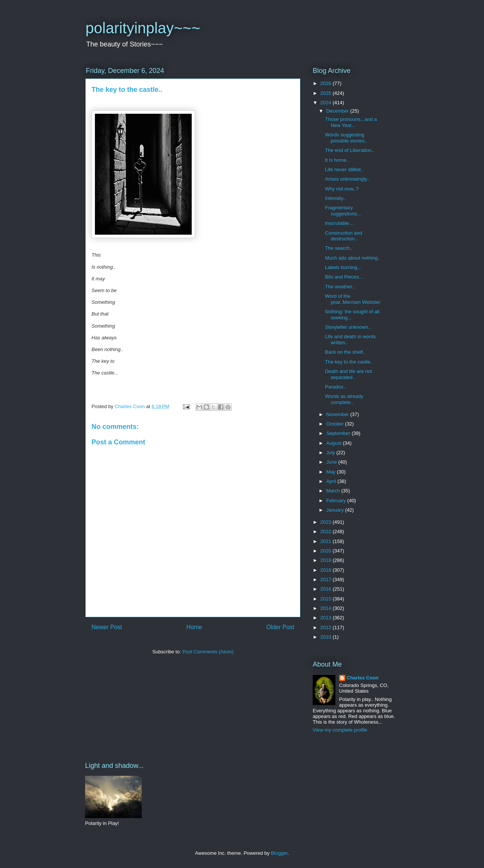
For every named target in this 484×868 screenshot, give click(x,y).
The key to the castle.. (349, 362)
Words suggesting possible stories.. (346, 138)
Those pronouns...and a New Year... (351, 122)
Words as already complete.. (344, 399)
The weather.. (340, 287)
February (337, 501)
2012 (327, 627)
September (339, 433)
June (332, 462)
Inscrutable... (339, 223)
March (334, 491)
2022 (327, 531)
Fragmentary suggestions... (343, 211)
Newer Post (107, 627)
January (336, 510)
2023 (327, 522)
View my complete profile (340, 730)
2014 (327, 608)
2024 (327, 103)
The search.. (338, 248)
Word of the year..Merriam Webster (352, 299)
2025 (327, 93)
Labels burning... (343, 267)
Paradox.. (335, 387)
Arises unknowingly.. (347, 179)
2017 (327, 579)
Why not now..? (342, 189)
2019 (327, 560)
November (338, 414)
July (331, 453)
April (332, 481)
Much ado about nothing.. (353, 258)
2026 (327, 83)
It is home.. (337, 160)
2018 (327, 570)
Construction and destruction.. (343, 236)
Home (194, 627)
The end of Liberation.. (349, 150)
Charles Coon (363, 678)
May (332, 472)
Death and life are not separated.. (348, 374)
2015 (327, 599)
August (335, 443)
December (338, 111)
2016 (327, 589)
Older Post (280, 627)
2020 (327, 551)
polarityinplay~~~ (143, 28)
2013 (327, 618)
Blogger (279, 853)
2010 (327, 637)
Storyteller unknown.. (348, 327)
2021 (327, 541)
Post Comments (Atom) (208, 652)
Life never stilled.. (344, 169)
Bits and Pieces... (344, 277)
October (336, 424)
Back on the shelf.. (345, 352)
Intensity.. (335, 198)
